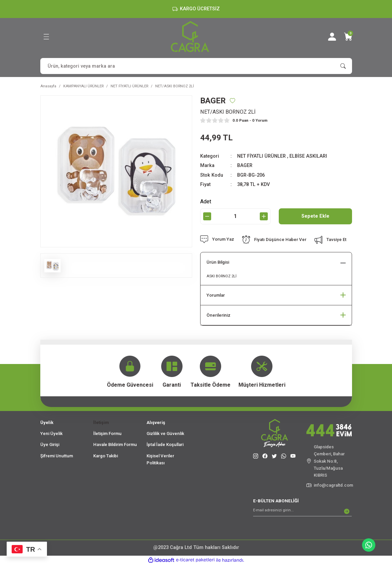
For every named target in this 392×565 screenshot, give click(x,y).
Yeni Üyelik (51, 433)
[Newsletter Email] (302, 511)
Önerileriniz (218, 315)
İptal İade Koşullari (165, 444)
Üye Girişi (50, 444)
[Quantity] (235, 216)
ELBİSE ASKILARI (308, 156)
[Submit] (347, 511)
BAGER (245, 165)
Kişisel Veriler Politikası (160, 459)
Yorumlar (216, 295)
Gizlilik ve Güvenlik (165, 433)
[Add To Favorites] (232, 101)
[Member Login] (332, 37)
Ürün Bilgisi (218, 262)
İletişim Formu (107, 433)
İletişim (101, 422)
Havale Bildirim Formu (115, 444)
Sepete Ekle (315, 216)
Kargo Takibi (106, 456)
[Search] (196, 66)
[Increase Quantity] (264, 216)
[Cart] (348, 37)
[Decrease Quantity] (207, 216)
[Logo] (190, 36)
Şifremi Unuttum (57, 456)
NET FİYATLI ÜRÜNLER (261, 156)
